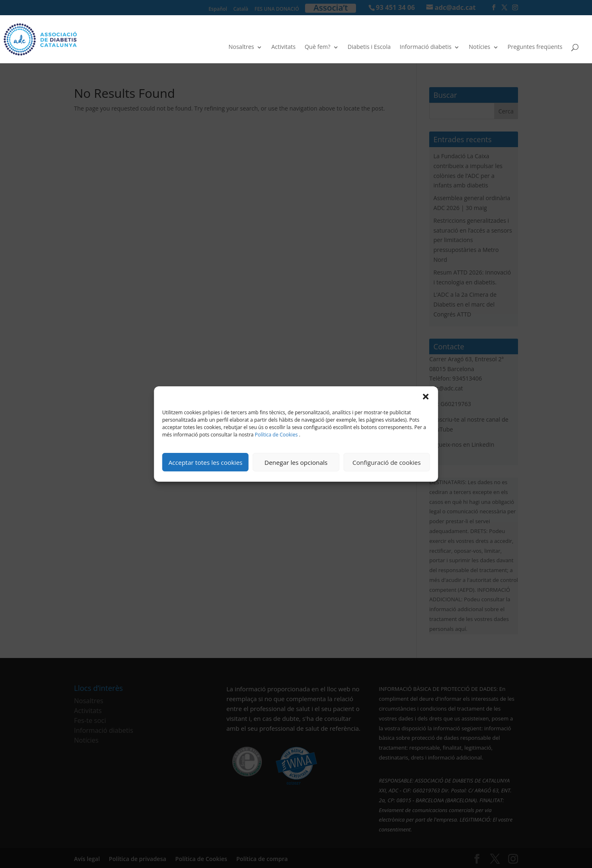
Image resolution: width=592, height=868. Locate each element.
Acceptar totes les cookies (206, 462)
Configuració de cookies (386, 462)
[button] (426, 397)
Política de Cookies (276, 435)
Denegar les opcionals (296, 462)
